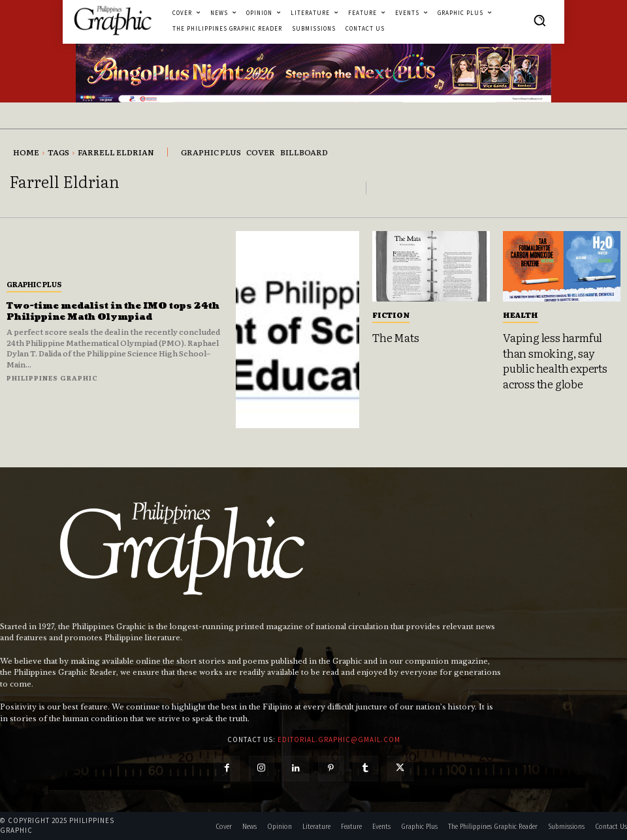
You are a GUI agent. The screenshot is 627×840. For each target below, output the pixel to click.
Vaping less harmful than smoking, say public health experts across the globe (553, 359)
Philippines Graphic (52, 378)
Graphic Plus (34, 284)
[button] (539, 20)
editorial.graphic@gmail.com (339, 739)
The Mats (394, 337)
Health (521, 315)
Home (26, 152)
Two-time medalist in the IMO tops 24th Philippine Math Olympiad (103, 311)
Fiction (391, 315)
